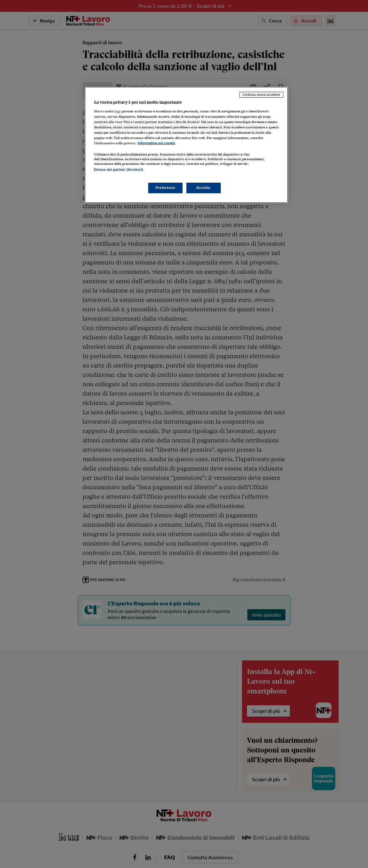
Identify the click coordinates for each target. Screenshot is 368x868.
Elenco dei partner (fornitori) (119, 170)
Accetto (204, 188)
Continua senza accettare (261, 95)
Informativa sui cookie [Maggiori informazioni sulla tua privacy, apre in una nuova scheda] (157, 143)
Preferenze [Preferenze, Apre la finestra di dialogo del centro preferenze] (165, 188)
